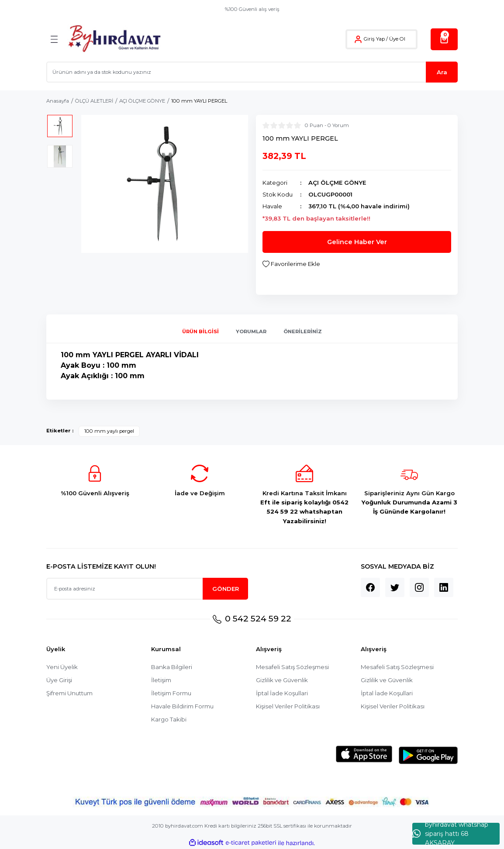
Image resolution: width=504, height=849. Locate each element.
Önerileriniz (303, 331)
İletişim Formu (171, 693)
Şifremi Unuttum (69, 693)
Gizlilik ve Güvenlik (282, 680)
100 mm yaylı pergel (109, 431)
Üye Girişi (59, 680)
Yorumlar (251, 331)
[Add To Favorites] (291, 264)
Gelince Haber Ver (357, 242)
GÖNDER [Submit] (226, 589)
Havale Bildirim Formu (182, 706)
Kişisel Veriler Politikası (288, 706)
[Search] (252, 72)
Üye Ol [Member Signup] (397, 39)
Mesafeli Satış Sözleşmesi (292, 667)
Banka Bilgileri (172, 667)
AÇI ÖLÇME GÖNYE (337, 183)
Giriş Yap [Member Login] (374, 39)
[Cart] (444, 39)
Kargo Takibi (169, 719)
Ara (442, 72)
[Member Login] (358, 39)
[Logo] (114, 39)
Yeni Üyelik (62, 667)
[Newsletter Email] (147, 589)
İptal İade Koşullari (282, 693)
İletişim (161, 680)
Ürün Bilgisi (200, 331)
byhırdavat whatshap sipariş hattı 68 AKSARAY (450, 834)
